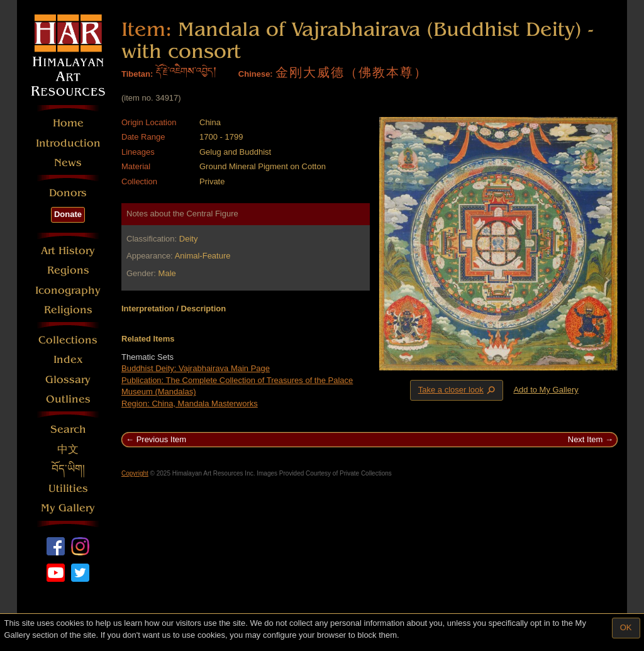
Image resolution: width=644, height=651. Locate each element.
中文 (68, 449)
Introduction (68, 143)
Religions (68, 310)
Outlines (68, 399)
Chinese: (256, 74)
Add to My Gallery (546, 390)
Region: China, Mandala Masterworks (190, 403)
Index (68, 359)
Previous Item (161, 439)
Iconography (68, 290)
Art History (68, 251)
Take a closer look (458, 390)
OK (626, 627)
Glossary (68, 380)
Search (68, 429)
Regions (68, 270)
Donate (68, 214)
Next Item (586, 439)
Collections (68, 340)
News (68, 163)
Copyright (135, 473)
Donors (68, 193)
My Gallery (68, 508)
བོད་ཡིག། (68, 469)
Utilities (68, 488)
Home (68, 123)
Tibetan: (137, 74)
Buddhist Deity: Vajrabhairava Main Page (196, 368)
